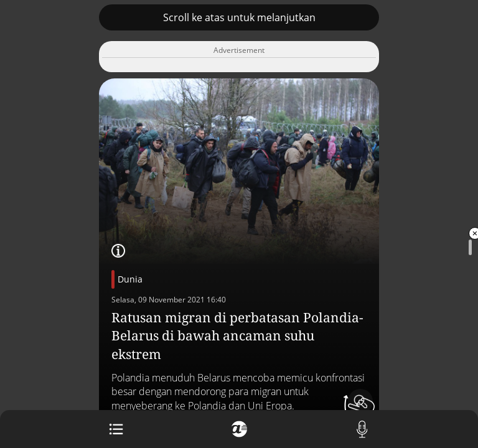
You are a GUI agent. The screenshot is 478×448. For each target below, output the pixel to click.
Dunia (130, 279)
